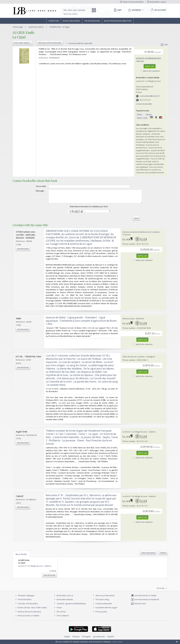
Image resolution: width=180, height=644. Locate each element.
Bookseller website (63, 602)
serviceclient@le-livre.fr (150, 96)
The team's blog (101, 602)
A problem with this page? (105, 610)
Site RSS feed (138, 606)
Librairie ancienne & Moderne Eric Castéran (141, 234)
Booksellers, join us (63, 598)
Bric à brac (61, 614)
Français (76, 639)
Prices (59, 610)
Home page (54, 21)
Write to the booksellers (132, 2)
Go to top (162, 591)
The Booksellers (92, 21)
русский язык (99, 639)
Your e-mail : (35, 186)
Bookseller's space (157, 2)
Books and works (72, 21)
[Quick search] (78, 10)
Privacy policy (100, 614)
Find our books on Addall (27, 618)
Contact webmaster (102, 606)
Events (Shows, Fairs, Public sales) (31, 610)
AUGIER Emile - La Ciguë (60, 27)
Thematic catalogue (24, 598)
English (67, 639)
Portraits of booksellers (28, 606)
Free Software (63, 618)
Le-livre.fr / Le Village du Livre (148, 58)
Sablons (140, 61)
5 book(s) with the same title (79, 43)
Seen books (21, 557)
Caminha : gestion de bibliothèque (71, 606)
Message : (35, 191)
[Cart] (117, 10)
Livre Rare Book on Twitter (144, 598)
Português (86, 639)
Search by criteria (70, 14)
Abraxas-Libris (129, 321)
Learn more (117, 642)
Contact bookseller (144, 104)
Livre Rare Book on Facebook (145, 602)
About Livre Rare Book (105, 598)
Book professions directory (118, 21)
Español (111, 639)
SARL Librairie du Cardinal (133, 359)
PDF (164, 45)
